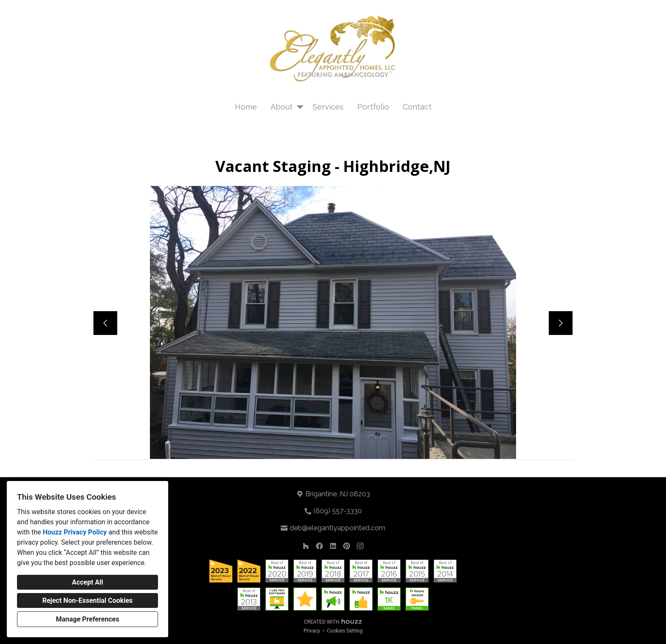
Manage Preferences (87, 619)
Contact (417, 107)
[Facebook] (319, 546)
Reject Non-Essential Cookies (88, 600)
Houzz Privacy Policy (75, 532)
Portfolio (373, 107)
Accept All (87, 582)
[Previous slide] (105, 323)
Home (246, 107)
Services (328, 107)
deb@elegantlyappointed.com (337, 528)
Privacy (312, 631)
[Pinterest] (347, 546)
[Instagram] (360, 546)
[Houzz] (306, 546)
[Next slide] (561, 323)
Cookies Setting (345, 631)
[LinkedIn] (333, 546)
